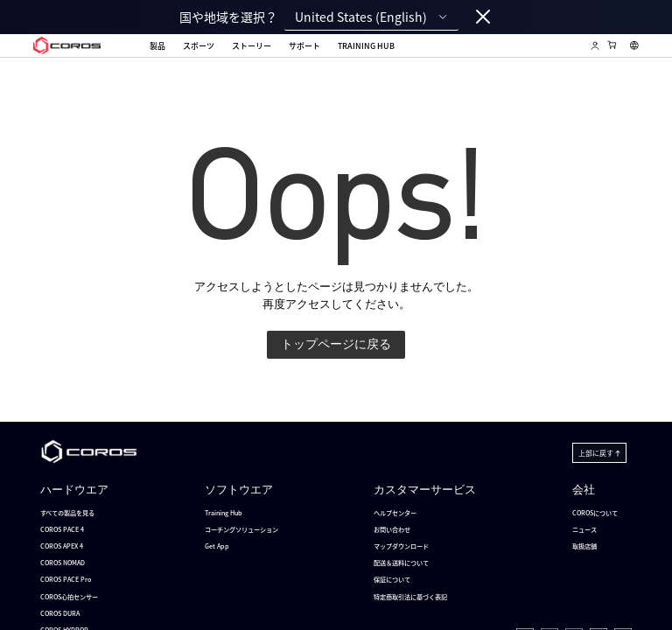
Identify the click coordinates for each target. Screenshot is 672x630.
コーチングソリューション (241, 529)
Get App (217, 546)
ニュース (584, 529)
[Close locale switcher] (483, 17)
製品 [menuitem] (157, 46)
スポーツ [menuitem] (199, 46)
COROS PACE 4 (62, 529)
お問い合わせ (392, 529)
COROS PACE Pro (66, 579)
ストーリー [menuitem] (252, 46)
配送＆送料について (401, 563)
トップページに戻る (336, 344)
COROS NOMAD (63, 563)
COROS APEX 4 (62, 546)
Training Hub (224, 513)
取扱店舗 (584, 546)
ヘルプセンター (395, 513)
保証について (392, 579)
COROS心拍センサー (69, 597)
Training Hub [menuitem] (366, 47)
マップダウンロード (401, 546)
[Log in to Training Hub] (595, 45)
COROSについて (595, 513)
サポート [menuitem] (304, 46)
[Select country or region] (634, 45)
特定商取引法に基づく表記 (410, 597)
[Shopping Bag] (612, 45)
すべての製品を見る (67, 513)
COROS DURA (60, 613)
